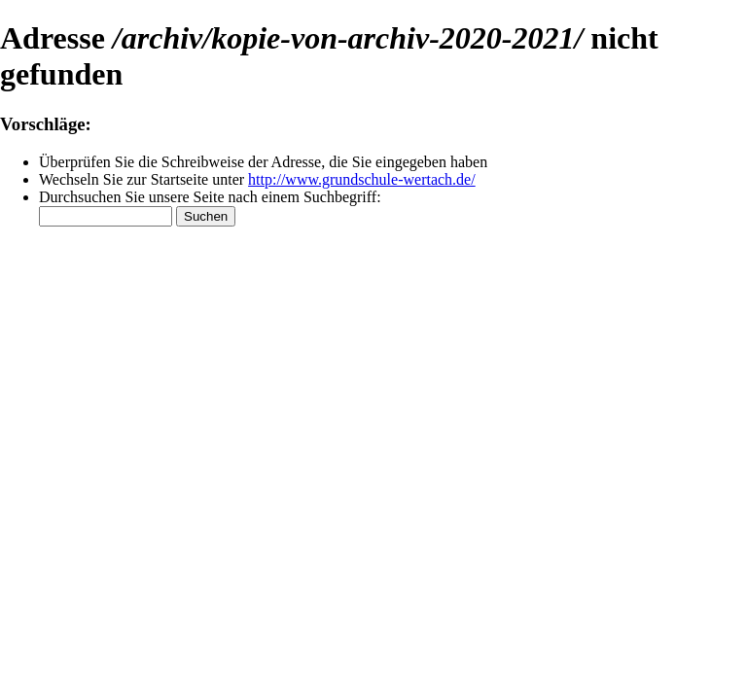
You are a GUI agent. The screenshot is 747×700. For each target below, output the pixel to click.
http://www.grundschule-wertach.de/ (362, 179)
